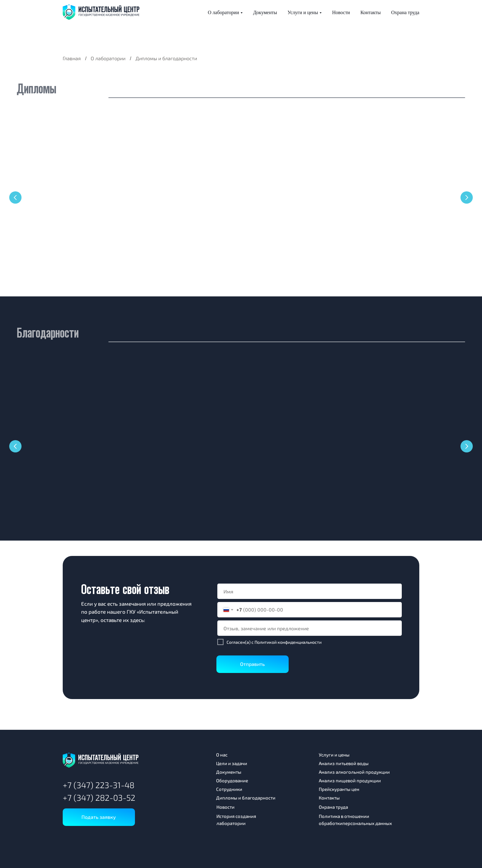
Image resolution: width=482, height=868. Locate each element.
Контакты (370, 12)
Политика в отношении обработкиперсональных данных (355, 820)
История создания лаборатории (236, 820)
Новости (341, 12)
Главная (72, 58)
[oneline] (310, 628)
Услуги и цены (303, 12)
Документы (265, 12)
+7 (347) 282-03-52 (99, 797)
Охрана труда (405, 12)
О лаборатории (223, 12)
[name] (310, 591)
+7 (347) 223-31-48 (99, 785)
